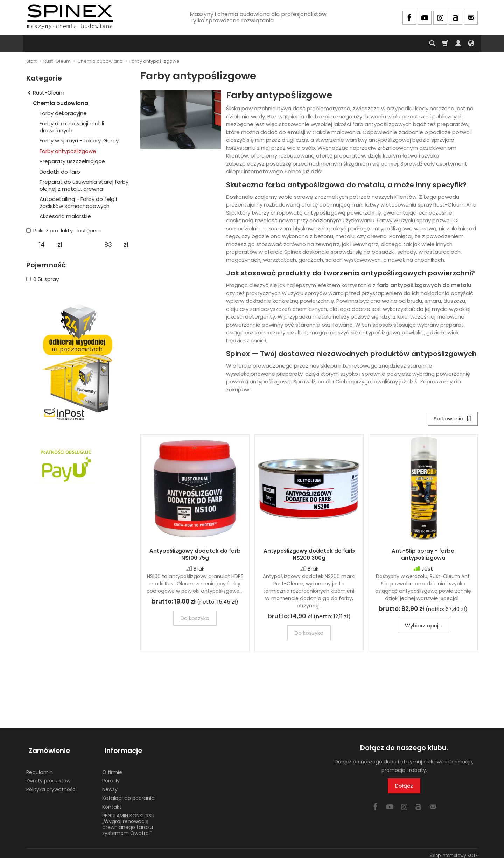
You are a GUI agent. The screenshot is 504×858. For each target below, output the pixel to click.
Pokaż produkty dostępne (63, 231)
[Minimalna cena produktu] (42, 245)
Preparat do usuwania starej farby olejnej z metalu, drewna (84, 185)
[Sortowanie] (451, 419)
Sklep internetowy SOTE (454, 851)
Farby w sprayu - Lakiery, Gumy (79, 141)
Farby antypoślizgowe (68, 151)
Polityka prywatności (51, 785)
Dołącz (404, 787)
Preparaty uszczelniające (72, 161)
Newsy (110, 785)
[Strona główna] (70, 17)
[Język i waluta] (471, 43)
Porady (111, 776)
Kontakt (112, 802)
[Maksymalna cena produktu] (108, 245)
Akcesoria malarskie (65, 216)
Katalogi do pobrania (128, 794)
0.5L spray (43, 279)
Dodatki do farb (60, 172)
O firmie (112, 768)
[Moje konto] (458, 43)
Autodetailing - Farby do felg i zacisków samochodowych (78, 203)
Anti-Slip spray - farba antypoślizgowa (423, 555)
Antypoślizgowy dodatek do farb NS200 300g (309, 555)
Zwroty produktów (48, 776)
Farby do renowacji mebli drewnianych (72, 127)
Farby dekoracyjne (63, 113)
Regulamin (40, 768)
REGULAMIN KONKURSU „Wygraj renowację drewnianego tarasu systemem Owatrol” (128, 819)
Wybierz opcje (423, 626)
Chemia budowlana (61, 103)
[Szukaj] (432, 43)
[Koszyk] (445, 43)
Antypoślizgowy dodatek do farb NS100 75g (195, 555)
